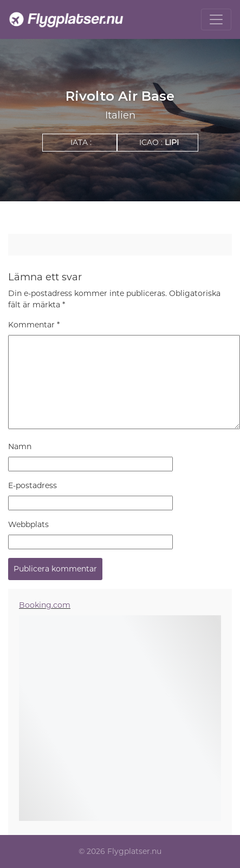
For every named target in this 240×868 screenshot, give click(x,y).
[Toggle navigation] (216, 19)
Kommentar (34, 325)
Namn (20, 446)
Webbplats (28, 524)
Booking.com (45, 605)
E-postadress (33, 485)
